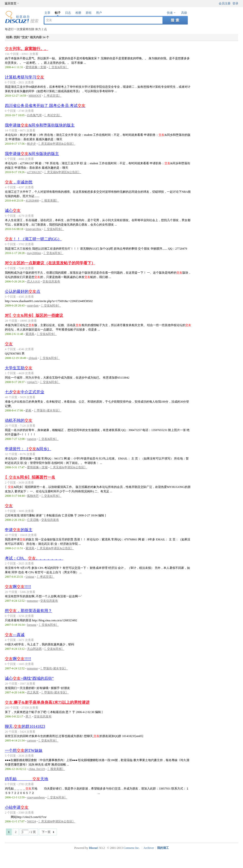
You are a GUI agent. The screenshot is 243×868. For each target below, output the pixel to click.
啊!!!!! (18, 587)
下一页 (46, 832)
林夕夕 (31, 144)
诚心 (13, 211)
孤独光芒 (33, 496)
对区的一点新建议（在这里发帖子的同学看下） (50, 263)
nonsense (32, 601)
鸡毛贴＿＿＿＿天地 (27, 779)
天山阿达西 (34, 649)
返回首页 (11, 3)
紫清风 (30, 334)
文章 (47, 13)
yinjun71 (32, 382)
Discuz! (94, 848)
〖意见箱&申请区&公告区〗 (57, 144)
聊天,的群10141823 (25, 726)
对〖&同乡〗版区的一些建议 (34, 315)
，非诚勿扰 (19, 182)
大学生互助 (19, 368)
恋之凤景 (33, 692)
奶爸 (28, 410)
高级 (184, 13)
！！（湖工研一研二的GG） (33, 239)
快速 (170, 13)
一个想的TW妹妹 (24, 750)
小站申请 (17, 807)
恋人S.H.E (34, 281)
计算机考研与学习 (25, 77)
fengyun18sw (34, 229)
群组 (89, 13)
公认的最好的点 (23, 291)
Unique (30, 577)
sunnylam (33, 306)
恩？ (28, 716)
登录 (235, 3)
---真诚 (15, 635)
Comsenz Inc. (132, 848)
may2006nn (34, 253)
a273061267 (34, 172)
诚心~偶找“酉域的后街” (29, 678)
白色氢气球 (34, 115)
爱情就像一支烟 (36, 67)
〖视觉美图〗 (50, 201)
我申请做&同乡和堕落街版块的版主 (40, 125)
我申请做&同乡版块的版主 (32, 154)
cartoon (31, 740)
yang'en (32, 439)
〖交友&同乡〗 (59, 67)
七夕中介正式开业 (25, 392)
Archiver (149, 848)
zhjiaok (33, 358)
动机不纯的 (19, 420)
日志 (68, 13)
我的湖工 (163, 848)
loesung (32, 625)
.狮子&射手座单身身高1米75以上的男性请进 (47, 702)
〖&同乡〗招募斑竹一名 (30, 477)
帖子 (58, 13)
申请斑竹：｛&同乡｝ (28, 449)
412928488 (32, 201)
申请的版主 (19, 530)
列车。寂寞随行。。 (27, 49)
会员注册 (225, 3)
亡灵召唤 (33, 520)
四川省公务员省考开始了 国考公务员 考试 (45, 106)
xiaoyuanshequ (36, 797)
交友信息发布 (51, 281)
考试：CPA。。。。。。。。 (34, 558)
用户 (99, 13)
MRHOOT (35, 96)
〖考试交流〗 (53, 96)
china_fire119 (37, 769)
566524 (31, 821)
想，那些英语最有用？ (28, 611)
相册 (78, 13)
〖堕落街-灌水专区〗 (48, 410)
